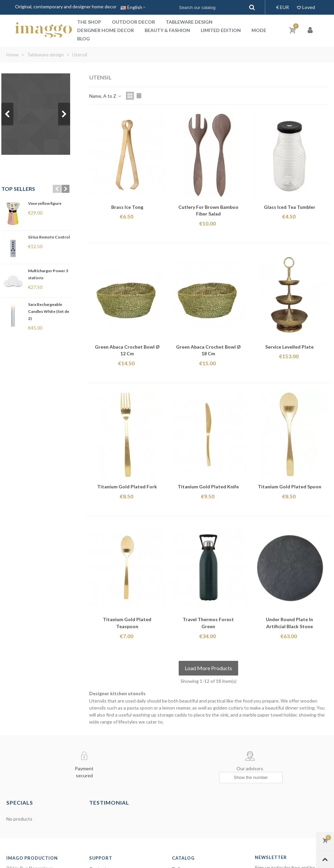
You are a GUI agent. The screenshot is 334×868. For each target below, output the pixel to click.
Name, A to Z (106, 96)
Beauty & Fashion (167, 30)
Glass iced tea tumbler (290, 207)
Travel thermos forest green (208, 623)
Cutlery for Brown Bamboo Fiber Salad (208, 210)
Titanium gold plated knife (208, 487)
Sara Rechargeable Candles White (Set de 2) (49, 311)
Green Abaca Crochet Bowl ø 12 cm (127, 350)
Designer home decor (106, 30)
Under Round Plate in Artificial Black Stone (289, 623)
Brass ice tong (127, 207)
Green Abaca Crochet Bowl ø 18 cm (208, 350)
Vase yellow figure (45, 203)
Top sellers (18, 189)
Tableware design (189, 22)
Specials (20, 802)
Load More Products (208, 668)
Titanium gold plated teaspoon (127, 623)
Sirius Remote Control (49, 237)
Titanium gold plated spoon (290, 487)
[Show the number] (251, 778)
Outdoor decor (133, 22)
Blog (83, 39)
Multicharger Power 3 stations (48, 274)
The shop (89, 22)
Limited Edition (221, 30)
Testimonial (109, 802)
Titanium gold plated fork (127, 487)
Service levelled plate (289, 347)
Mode (259, 30)
